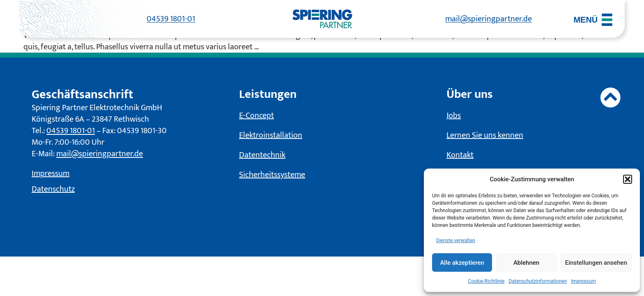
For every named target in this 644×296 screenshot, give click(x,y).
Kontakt (460, 155)
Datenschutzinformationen (538, 281)
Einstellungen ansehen (596, 263)
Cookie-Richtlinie (486, 281)
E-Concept (256, 116)
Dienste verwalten (456, 240)
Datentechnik (262, 155)
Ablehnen (526, 263)
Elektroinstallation (271, 136)
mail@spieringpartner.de (489, 19)
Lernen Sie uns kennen (485, 136)
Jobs (454, 116)
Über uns (471, 95)
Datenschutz (53, 189)
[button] (628, 179)
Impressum (583, 281)
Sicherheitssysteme (272, 175)
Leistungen (269, 95)
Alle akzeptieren (462, 263)
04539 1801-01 (171, 19)
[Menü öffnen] (593, 20)
